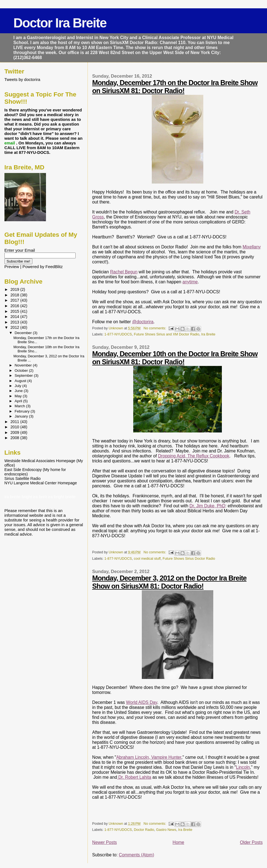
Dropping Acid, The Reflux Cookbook (194, 456)
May (19, 396)
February (23, 411)
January (22, 416)
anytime (190, 282)
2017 (16, 300)
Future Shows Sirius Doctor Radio (189, 559)
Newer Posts (105, 842)
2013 (16, 322)
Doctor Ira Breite (60, 23)
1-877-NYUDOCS (118, 334)
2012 (16, 327)
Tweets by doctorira (22, 79)
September (24, 376)
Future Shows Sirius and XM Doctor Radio (166, 334)
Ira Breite (208, 334)
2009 (16, 432)
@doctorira (143, 322)
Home (178, 842)
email (10, 143)
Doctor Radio (144, 830)
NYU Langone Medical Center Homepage (41, 483)
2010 (16, 427)
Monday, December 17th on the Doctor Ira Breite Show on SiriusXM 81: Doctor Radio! (175, 87)
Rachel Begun (124, 272)
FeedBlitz (54, 267)
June (19, 391)
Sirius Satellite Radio (23, 478)
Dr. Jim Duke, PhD (207, 506)
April (19, 401)
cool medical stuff (147, 559)
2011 (16, 422)
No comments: (155, 328)
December (24, 333)
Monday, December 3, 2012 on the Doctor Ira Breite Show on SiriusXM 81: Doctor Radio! (169, 582)
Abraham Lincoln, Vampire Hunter (149, 757)
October (22, 371)
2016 (16, 306)
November (24, 365)
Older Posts (251, 842)
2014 (16, 317)
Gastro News (166, 830)
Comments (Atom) (137, 855)
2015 (16, 311)
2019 (16, 289)
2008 (16, 438)
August (21, 381)
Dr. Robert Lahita (134, 777)
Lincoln (243, 767)
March (20, 406)
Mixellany (252, 247)
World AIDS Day (142, 702)
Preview (12, 267)
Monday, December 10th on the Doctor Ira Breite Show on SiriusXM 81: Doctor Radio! (175, 358)
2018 (16, 295)
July (19, 386)
